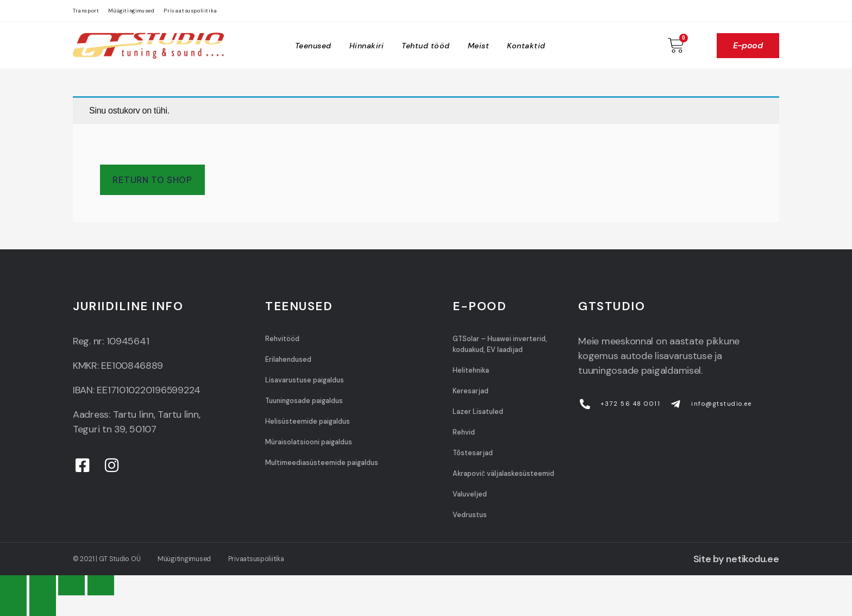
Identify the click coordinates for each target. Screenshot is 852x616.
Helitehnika (471, 370)
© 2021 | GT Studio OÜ (106, 559)
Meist (479, 46)
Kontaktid (526, 46)
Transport (86, 11)
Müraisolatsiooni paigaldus (309, 442)
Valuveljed (470, 494)
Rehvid (464, 432)
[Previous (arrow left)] (13, 605)
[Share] (43, 585)
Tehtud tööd (426, 46)
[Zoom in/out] (101, 585)
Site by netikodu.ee (736, 559)
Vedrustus (470, 515)
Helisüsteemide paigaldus (308, 422)
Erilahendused (288, 360)
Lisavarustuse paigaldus (305, 380)
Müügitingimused (131, 11)
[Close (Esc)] (13, 585)
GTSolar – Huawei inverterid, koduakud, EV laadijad (500, 344)
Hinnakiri (367, 46)
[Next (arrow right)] (43, 605)
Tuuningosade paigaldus (304, 401)
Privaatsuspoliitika (190, 11)
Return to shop (152, 180)
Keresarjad (471, 391)
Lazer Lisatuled (478, 412)
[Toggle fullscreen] (71, 585)
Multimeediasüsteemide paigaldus (322, 463)
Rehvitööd (282, 339)
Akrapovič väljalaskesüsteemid (503, 474)
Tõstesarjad (473, 453)
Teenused (313, 46)
